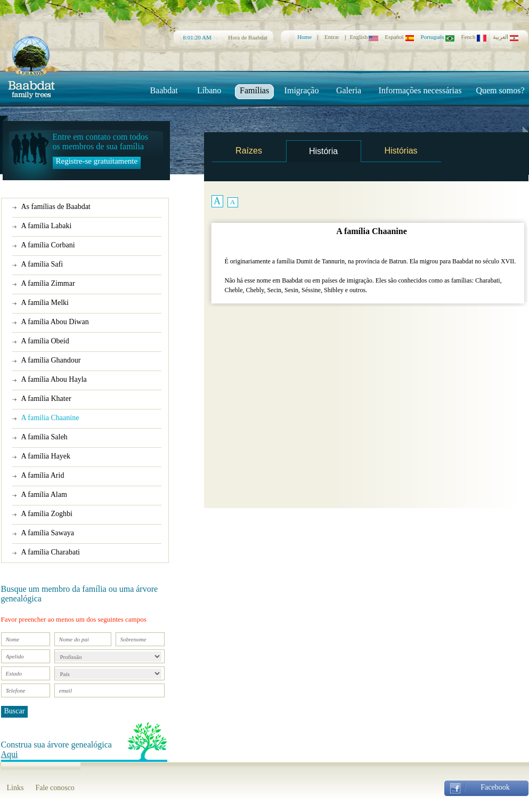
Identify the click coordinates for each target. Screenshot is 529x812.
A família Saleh (44, 437)
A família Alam (44, 495)
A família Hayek (46, 456)
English (364, 37)
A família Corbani (48, 245)
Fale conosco (55, 788)
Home (304, 37)
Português (438, 37)
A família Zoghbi (47, 514)
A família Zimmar (48, 283)
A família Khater (46, 399)
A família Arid (43, 475)
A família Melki (45, 303)
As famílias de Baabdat (56, 207)
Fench (474, 37)
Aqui (10, 754)
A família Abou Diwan (55, 322)
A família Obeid (45, 341)
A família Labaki (47, 226)
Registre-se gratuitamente (97, 161)
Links (15, 788)
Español (399, 37)
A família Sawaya (48, 533)
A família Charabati (51, 552)
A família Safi (42, 264)
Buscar (15, 711)
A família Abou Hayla (54, 379)
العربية (506, 37)
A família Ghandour (51, 360)
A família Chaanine (50, 418)
